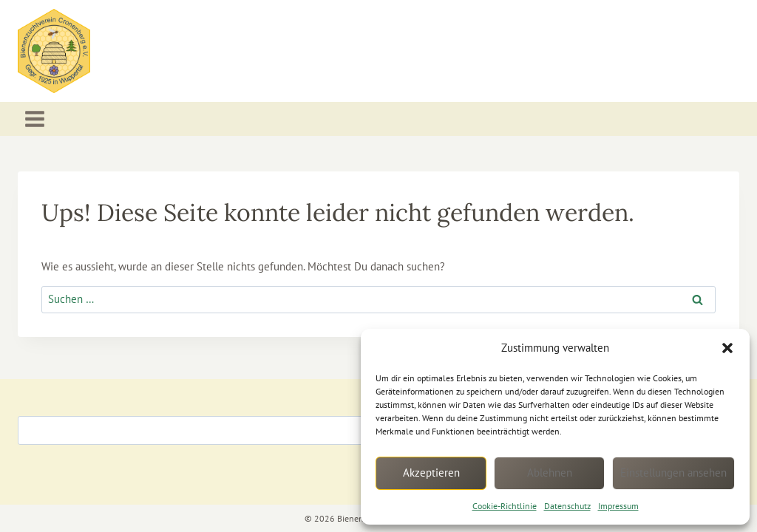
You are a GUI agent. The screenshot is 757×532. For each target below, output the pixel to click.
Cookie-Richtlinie (505, 506)
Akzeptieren (431, 473)
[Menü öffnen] (35, 119)
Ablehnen (550, 473)
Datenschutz (567, 506)
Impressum (618, 506)
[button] (727, 348)
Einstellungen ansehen (673, 473)
